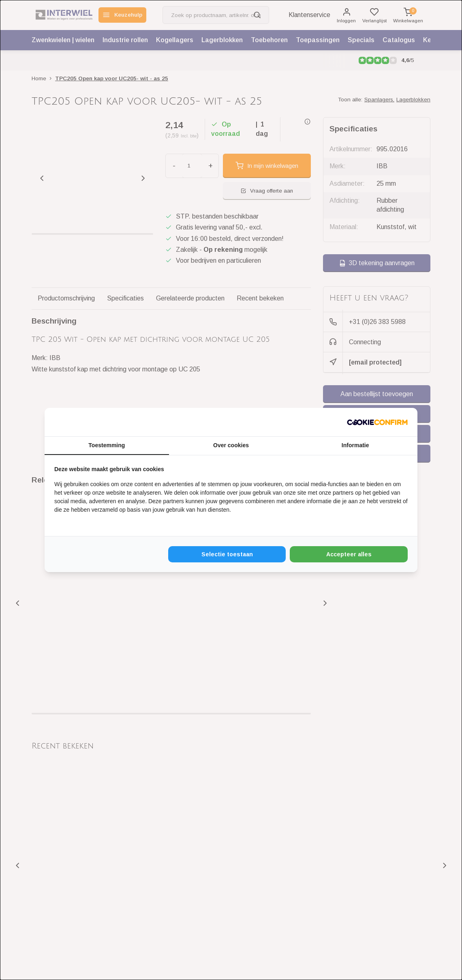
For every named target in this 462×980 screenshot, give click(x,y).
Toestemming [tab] (107, 445)
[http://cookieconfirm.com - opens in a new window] (377, 422)
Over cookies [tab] (231, 445)
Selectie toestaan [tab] (227, 554)
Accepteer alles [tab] (349, 554)
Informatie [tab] (355, 445)
